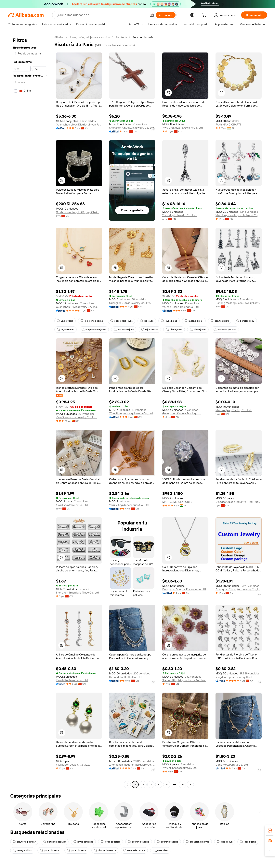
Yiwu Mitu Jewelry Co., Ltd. (72, 680)
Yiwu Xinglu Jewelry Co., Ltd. (179, 215)
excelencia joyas (92, 321)
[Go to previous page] (127, 785)
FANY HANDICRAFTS (229, 125)
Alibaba (59, 37)
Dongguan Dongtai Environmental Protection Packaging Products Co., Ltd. (185, 589)
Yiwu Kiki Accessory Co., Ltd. (180, 768)
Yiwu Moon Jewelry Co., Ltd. (73, 765)
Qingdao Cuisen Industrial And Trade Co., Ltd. (239, 502)
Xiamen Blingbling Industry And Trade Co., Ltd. (185, 680)
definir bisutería (139, 842)
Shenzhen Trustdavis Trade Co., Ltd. (78, 593)
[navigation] (30, 411)
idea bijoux (225, 842)
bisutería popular (225, 330)
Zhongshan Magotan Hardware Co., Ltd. (132, 765)
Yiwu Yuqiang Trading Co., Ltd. (234, 410)
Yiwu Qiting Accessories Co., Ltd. (129, 505)
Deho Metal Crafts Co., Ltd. (126, 677)
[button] (152, 15)
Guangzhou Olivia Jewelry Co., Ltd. (77, 307)
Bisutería (121, 37)
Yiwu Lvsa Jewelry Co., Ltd (72, 505)
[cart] (205, 16)
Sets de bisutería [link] (143, 37)
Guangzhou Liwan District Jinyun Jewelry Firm (79, 125)
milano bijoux (194, 321)
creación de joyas (197, 842)
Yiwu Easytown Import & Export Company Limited (239, 215)
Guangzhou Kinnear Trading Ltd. (182, 413)
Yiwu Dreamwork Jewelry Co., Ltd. (183, 128)
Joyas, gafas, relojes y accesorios (90, 37)
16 (182, 785)
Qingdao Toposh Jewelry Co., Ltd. (236, 677)
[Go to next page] (190, 785)
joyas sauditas (83, 842)
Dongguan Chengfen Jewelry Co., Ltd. (239, 589)
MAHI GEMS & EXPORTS (177, 502)
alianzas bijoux (124, 330)
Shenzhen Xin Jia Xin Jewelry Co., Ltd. (132, 128)
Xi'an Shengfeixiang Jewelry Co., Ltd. (131, 413)
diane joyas (174, 330)
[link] (270, 831)
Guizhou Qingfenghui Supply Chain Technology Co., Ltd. (79, 212)
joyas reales (65, 330)
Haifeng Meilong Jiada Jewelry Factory (239, 303)
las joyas (147, 321)
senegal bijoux (23, 850)
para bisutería (50, 850)
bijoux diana (150, 330)
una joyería (65, 321)
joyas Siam (161, 850)
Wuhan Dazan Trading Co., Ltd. (181, 307)
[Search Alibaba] (101, 15)
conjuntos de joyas (94, 330)
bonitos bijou (220, 321)
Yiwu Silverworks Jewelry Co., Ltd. (76, 417)
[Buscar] (166, 15)
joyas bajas (169, 321)
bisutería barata (105, 850)
